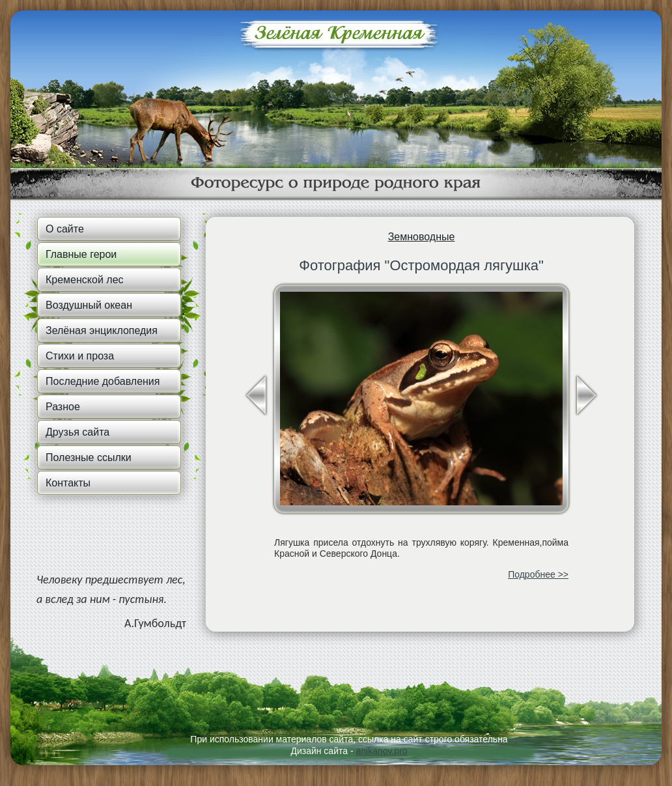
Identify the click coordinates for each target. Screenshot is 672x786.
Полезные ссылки (89, 457)
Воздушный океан (89, 305)
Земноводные (422, 237)
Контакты (68, 483)
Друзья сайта (77, 432)
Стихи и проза (80, 356)
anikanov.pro (381, 751)
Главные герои (81, 254)
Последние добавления (103, 381)
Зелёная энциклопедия (102, 330)
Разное (63, 407)
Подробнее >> (538, 574)
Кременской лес (85, 280)
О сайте (65, 229)
